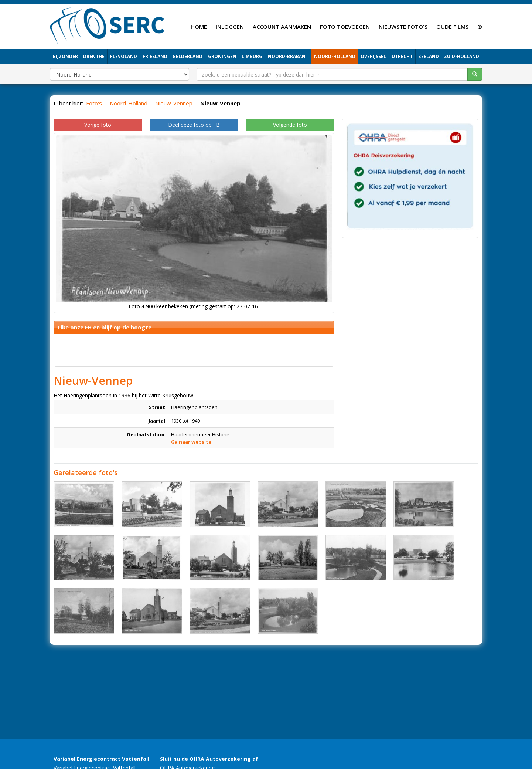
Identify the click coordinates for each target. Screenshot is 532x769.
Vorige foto (98, 125)
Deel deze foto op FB (194, 125)
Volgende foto (290, 125)
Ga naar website (191, 442)
